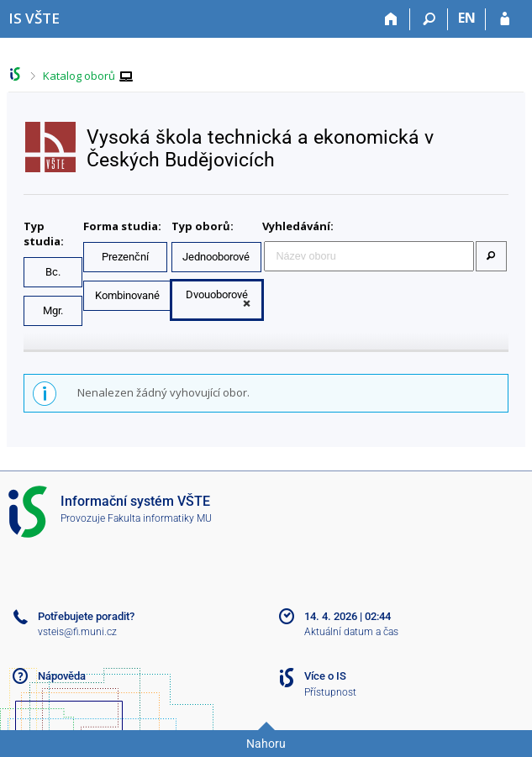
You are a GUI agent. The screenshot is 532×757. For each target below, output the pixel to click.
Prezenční (125, 257)
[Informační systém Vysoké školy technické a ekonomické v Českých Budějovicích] (34, 18)
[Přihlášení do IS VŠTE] (505, 19)
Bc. (53, 272)
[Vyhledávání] (429, 19)
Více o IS (325, 676)
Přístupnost (330, 692)
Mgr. (53, 310)
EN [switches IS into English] (467, 18)
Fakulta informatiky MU (160, 518)
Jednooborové (216, 257)
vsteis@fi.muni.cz (77, 632)
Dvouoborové (217, 294)
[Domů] (391, 19)
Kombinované (127, 295)
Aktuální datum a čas (351, 632)
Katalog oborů (79, 76)
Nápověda (62, 676)
